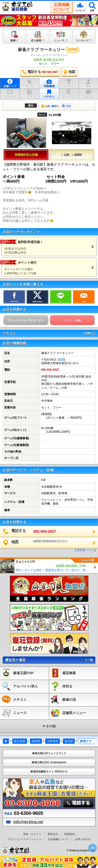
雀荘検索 (20, 741)
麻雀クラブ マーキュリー (41, 50)
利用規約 (70, 834)
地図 (61, 359)
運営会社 (53, 834)
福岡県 (36, 741)
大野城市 (53, 741)
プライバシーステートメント (25, 839)
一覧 (89, 660)
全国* (65, 155)
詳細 (66, 106)
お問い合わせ (83, 839)
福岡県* (77, 155)
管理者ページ (85, 550)
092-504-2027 (50, 370)
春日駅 (69, 741)
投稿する (89, 333)
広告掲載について (58, 839)
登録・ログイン (32, 834)
